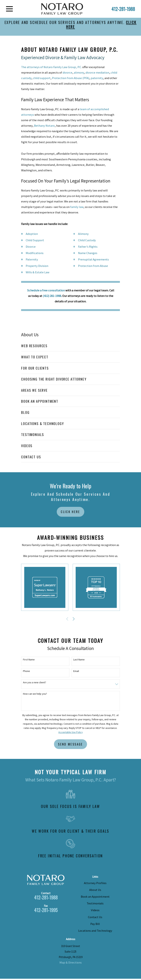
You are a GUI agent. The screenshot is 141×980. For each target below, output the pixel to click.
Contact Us (95, 917)
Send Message (70, 744)
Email (76, 671)
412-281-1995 (46, 910)
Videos (95, 910)
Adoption (32, 234)
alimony (79, 73)
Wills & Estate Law (38, 272)
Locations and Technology (95, 931)
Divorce (31, 247)
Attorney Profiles (95, 883)
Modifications (35, 253)
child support (42, 78)
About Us (95, 890)
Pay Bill (95, 924)
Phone (26, 671)
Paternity (32, 259)
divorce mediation (97, 73)
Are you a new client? (35, 682)
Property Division (37, 266)
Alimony (83, 234)
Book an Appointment (95, 897)
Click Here (70, 512)
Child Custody (87, 240)
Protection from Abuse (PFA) (71, 78)
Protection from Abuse (93, 266)
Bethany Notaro (44, 126)
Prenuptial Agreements (93, 259)
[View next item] (74, 619)
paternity (97, 78)
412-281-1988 (123, 9)
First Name (29, 660)
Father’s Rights (88, 247)
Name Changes (88, 253)
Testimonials (95, 903)
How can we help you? (35, 694)
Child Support (35, 240)
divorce (67, 73)
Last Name (79, 660)
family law (77, 207)
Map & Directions (71, 963)
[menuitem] (70, 346)
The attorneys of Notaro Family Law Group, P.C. (51, 67)
